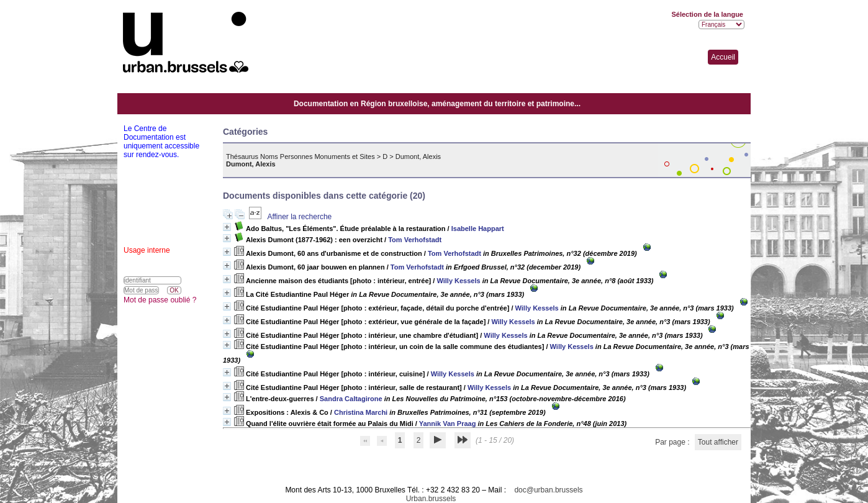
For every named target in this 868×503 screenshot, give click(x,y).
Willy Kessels (458, 281)
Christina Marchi (361, 412)
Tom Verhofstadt (415, 240)
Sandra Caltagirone (351, 399)
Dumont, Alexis (418, 156)
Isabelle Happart (478, 229)
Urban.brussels (431, 499)
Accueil (723, 57)
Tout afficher (718, 442)
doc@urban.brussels (548, 490)
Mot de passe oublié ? (160, 300)
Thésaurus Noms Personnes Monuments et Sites (301, 156)
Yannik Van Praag (448, 424)
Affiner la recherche (299, 217)
